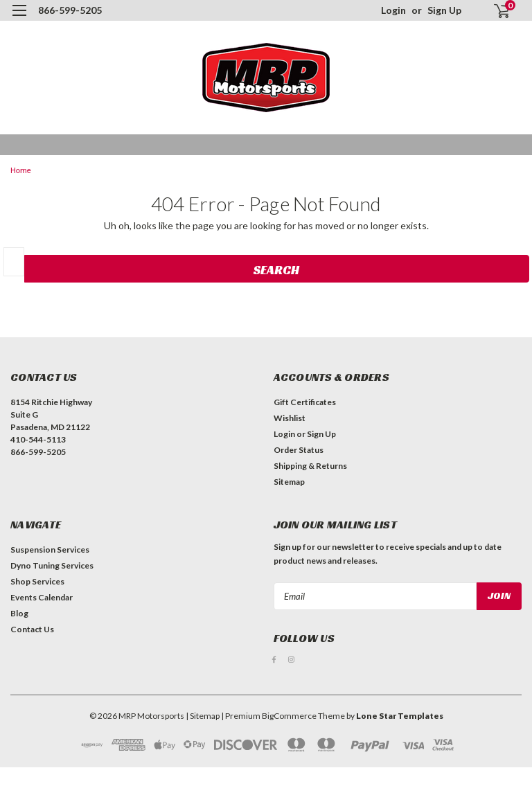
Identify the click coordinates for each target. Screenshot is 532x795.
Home (21, 171)
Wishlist (290, 418)
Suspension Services (50, 550)
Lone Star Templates (400, 716)
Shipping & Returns (310, 466)
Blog (19, 613)
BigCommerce (289, 716)
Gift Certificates (305, 402)
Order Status (299, 450)
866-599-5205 (70, 10)
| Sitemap (203, 716)
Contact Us (32, 629)
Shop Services (37, 581)
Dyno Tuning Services (52, 565)
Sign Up (444, 10)
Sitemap (289, 482)
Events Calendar (42, 597)
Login (393, 10)
